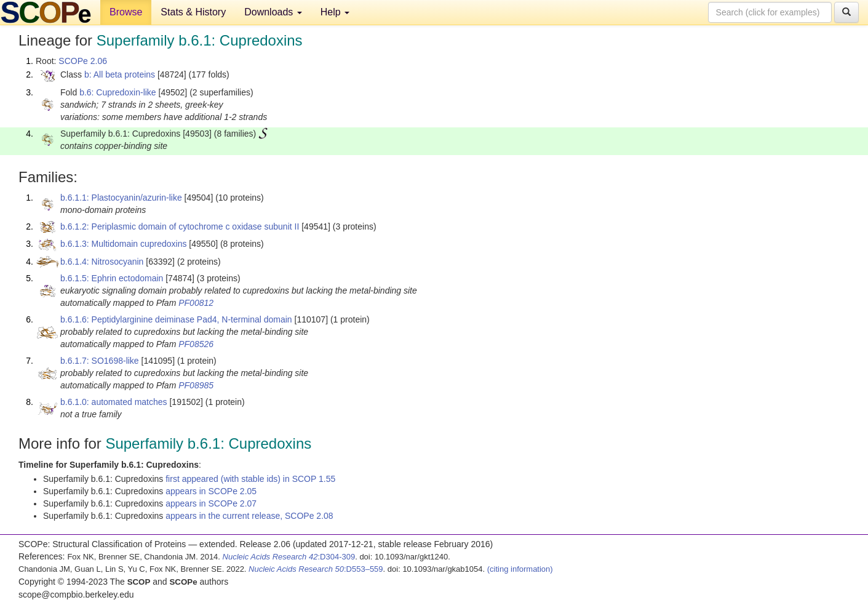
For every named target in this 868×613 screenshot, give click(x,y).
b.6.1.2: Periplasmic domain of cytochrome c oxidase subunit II (180, 226)
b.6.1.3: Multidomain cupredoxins (123, 244)
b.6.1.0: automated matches (114, 402)
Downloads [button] (273, 12)
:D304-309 (289, 557)
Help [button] (335, 12)
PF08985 (196, 385)
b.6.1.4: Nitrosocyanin (102, 262)
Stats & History (193, 12)
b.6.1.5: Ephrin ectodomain (112, 278)
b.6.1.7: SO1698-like (100, 361)
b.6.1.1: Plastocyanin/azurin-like (121, 198)
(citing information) (520, 569)
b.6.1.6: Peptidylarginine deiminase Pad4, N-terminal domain (176, 319)
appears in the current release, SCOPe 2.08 (249, 516)
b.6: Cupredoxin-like (118, 92)
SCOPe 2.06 (83, 61)
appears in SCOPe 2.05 (211, 491)
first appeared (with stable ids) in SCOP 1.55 (250, 479)
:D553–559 (316, 569)
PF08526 (196, 344)
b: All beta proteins (120, 74)
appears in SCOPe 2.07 (211, 503)
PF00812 (196, 303)
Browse (126, 12)
